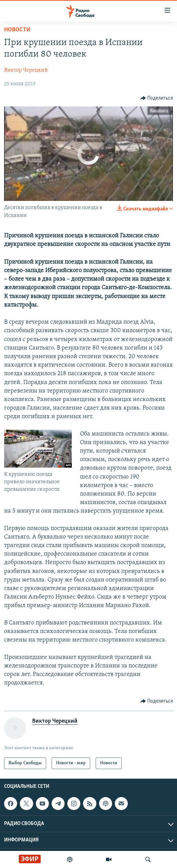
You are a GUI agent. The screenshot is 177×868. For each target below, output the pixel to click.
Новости (17, 30)
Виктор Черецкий (26, 70)
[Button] (157, 98)
